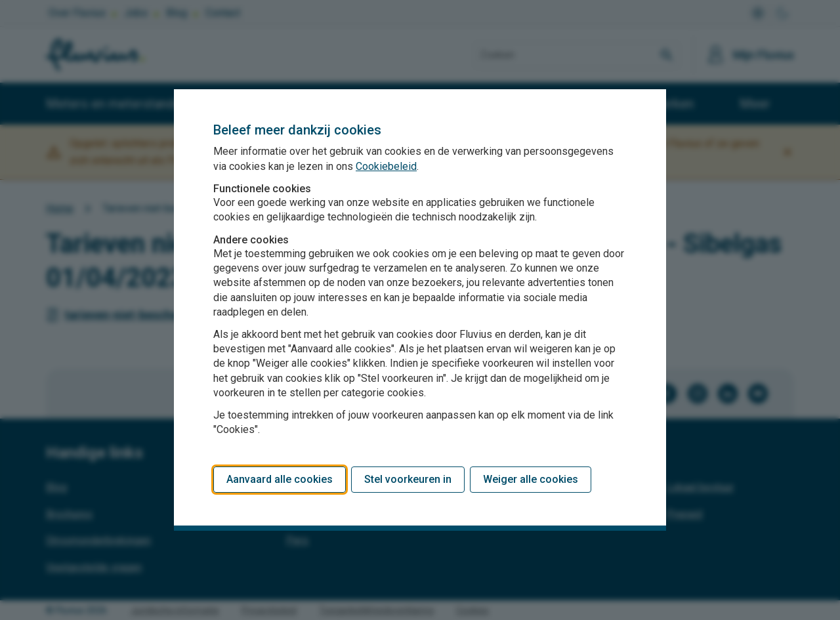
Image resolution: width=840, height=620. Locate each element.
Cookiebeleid (386, 166)
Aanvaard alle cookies (280, 479)
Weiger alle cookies (531, 479)
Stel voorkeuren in (408, 479)
